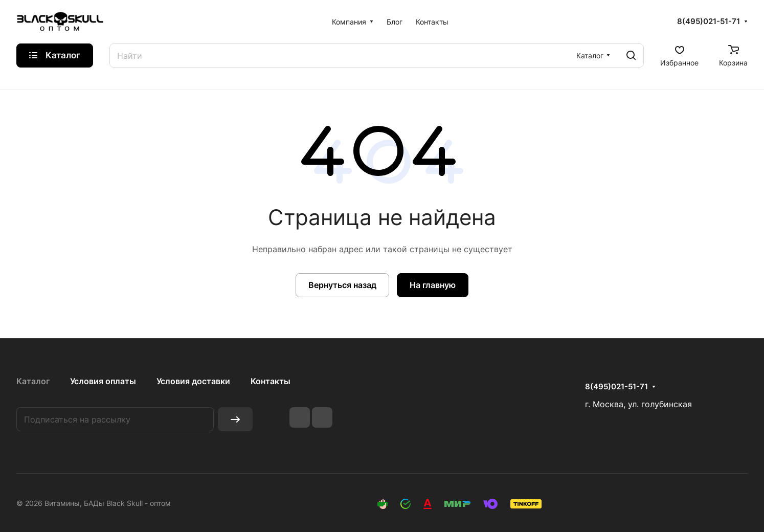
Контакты (271, 381)
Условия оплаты (103, 381)
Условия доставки (193, 381)
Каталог (33, 381)
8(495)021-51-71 (709, 21)
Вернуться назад (342, 285)
